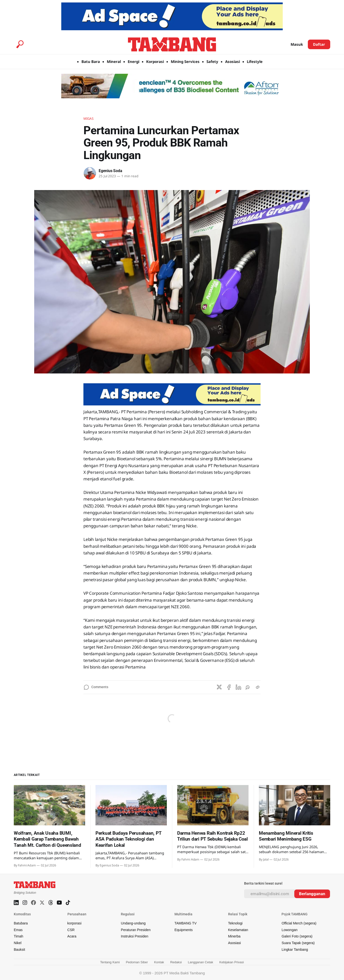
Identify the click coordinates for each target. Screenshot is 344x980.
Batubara (21, 923)
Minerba (234, 936)
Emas (18, 930)
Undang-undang (133, 923)
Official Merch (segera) (299, 923)
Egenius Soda (110, 171)
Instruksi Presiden (134, 936)
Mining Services (185, 61)
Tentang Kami (110, 962)
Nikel (18, 943)
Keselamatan (238, 930)
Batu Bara (91, 61)
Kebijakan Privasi (232, 962)
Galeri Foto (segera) (297, 936)
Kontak (159, 962)
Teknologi (235, 923)
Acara (72, 936)
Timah (18, 936)
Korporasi (155, 61)
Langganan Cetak (201, 962)
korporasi (75, 923)
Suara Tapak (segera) (298, 943)
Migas (88, 119)
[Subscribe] (312, 894)
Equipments (184, 930)
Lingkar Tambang (295, 950)
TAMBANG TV (186, 923)
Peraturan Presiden (136, 930)
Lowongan (289, 930)
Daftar (319, 44)
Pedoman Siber (137, 962)
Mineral (114, 61)
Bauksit (19, 950)
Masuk (297, 44)
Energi (133, 61)
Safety (212, 61)
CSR (71, 930)
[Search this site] (20, 44)
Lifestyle (255, 61)
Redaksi (176, 962)
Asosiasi (233, 61)
